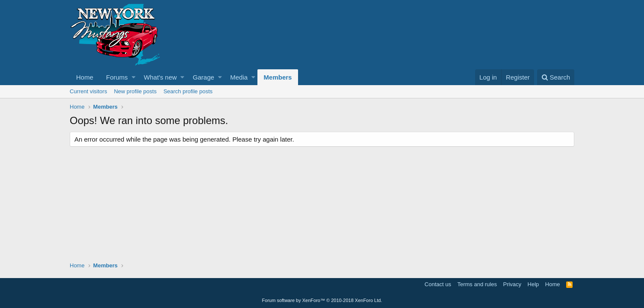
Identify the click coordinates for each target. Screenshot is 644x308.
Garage (204, 77)
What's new (160, 77)
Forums (117, 77)
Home (85, 77)
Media (239, 77)
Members (278, 77)
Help (533, 284)
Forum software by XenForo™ (322, 300)
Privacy (512, 284)
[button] (134, 77)
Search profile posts (188, 91)
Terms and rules (477, 284)
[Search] (556, 77)
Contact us (438, 284)
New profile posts (135, 91)
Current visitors (88, 91)
